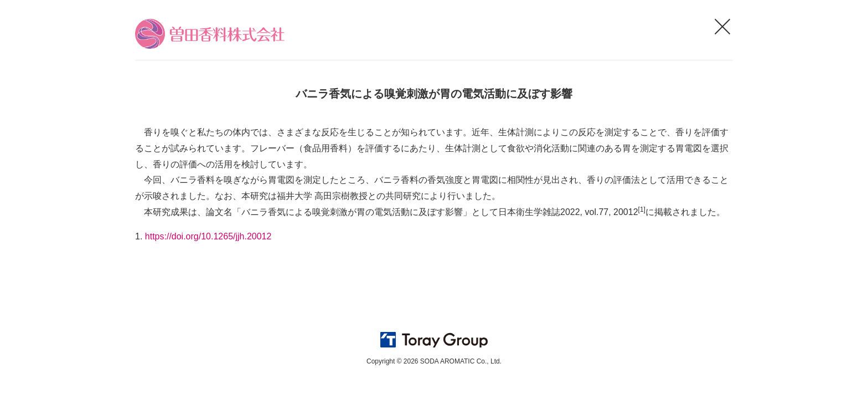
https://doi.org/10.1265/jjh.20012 (208, 236)
